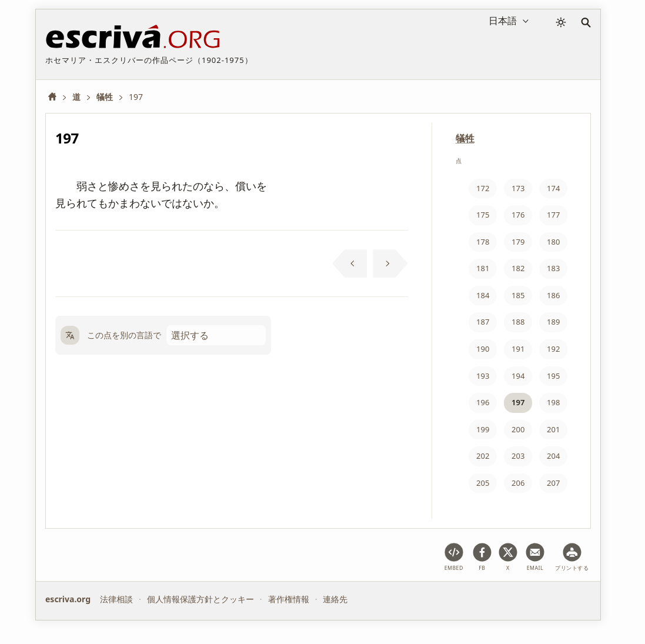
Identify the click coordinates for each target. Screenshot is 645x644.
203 (518, 456)
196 (483, 402)
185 (518, 295)
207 (553, 483)
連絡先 (335, 599)
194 (518, 376)
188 (518, 322)
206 (518, 483)
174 (553, 188)
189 (553, 322)
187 (483, 322)
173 (518, 188)
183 (553, 268)
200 (518, 429)
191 (518, 349)
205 (483, 483)
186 (553, 295)
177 (553, 215)
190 (483, 349)
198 (553, 402)
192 (553, 349)
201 (553, 429)
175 (483, 215)
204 (553, 456)
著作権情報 (289, 599)
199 (483, 429)
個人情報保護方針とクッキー (200, 599)
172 (483, 188)
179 (518, 242)
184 (483, 295)
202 (483, 456)
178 (483, 242)
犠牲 (465, 138)
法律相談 (116, 599)
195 (553, 376)
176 (518, 215)
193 (483, 376)
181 (483, 268)
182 (518, 268)
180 (553, 242)
